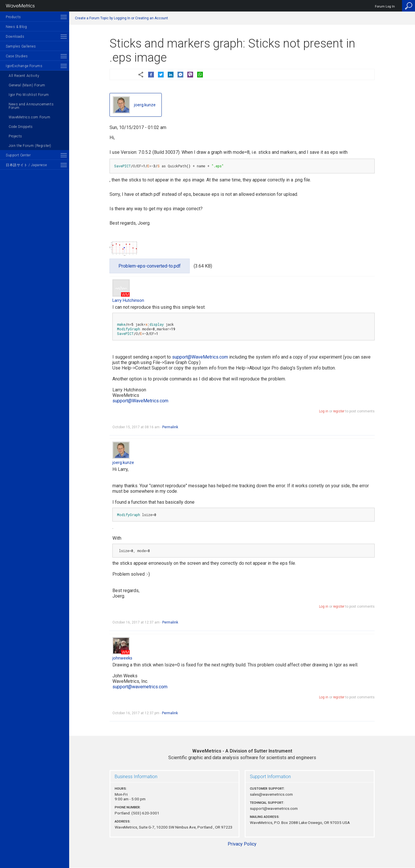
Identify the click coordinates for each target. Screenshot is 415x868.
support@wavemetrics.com (140, 687)
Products (13, 17)
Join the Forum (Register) (30, 146)
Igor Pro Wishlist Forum (29, 95)
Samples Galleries (21, 46)
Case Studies (17, 56)
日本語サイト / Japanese (26, 165)
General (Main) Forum (27, 85)
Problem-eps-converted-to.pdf (150, 266)
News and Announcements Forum (31, 106)
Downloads (15, 37)
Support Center (18, 155)
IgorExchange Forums (24, 66)
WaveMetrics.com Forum (30, 117)
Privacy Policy (242, 844)
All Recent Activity (24, 76)
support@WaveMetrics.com (200, 357)
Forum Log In (385, 6)
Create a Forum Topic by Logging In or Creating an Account (121, 18)
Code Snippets (21, 127)
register (339, 411)
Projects (15, 136)
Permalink (170, 427)
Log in (324, 411)
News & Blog (16, 27)
